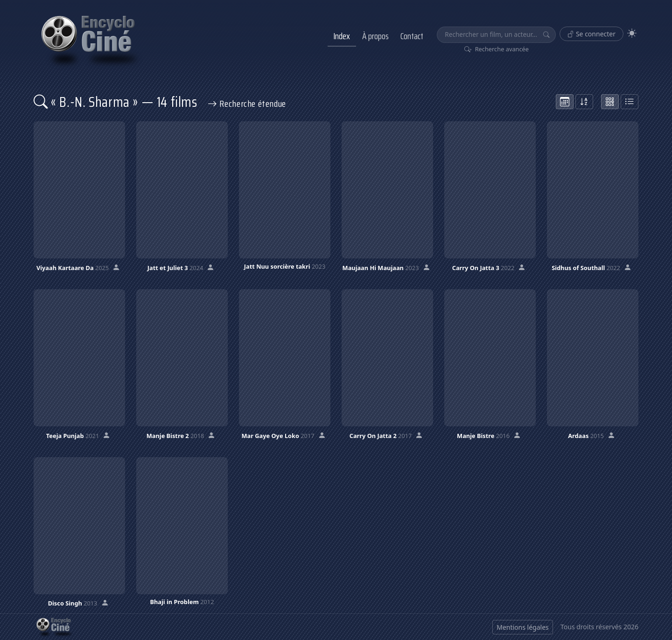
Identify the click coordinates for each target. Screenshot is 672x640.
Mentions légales (523, 627)
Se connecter (591, 34)
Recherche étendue (247, 104)
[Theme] (632, 33)
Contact (412, 36)
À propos (375, 36)
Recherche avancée (497, 49)
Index (342, 36)
